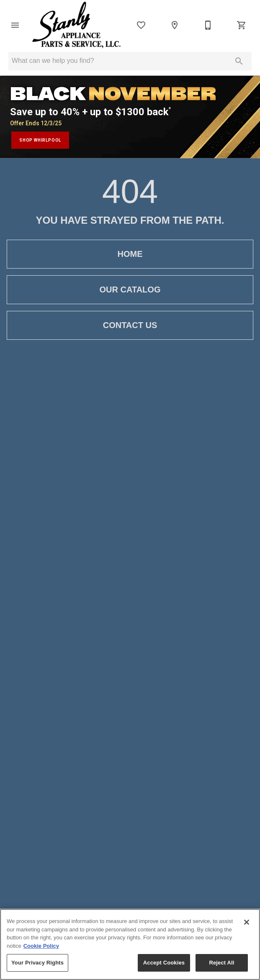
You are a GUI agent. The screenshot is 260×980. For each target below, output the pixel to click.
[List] (141, 25)
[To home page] (76, 25)
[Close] (247, 922)
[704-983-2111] (208, 25)
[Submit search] (239, 61)
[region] (130, 944)
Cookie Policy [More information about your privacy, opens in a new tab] (41, 946)
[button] (15, 25)
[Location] (175, 25)
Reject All (221, 963)
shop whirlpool (40, 140)
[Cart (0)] (242, 25)
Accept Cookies (164, 963)
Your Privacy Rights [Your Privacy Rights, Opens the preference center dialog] (37, 963)
